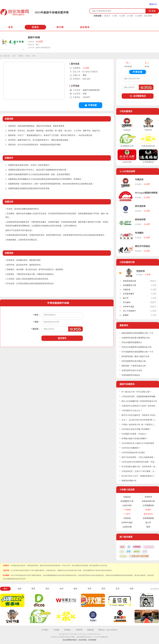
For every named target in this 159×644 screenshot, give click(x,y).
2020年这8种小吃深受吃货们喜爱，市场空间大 (139, 462)
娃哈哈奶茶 (140, 219)
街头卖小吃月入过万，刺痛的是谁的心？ (138, 476)
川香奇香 (127, 518)
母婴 (132, 589)
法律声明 (79, 630)
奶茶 (129, 552)
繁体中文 (153, 4)
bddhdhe (123, 556)
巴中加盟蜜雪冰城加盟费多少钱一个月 (137, 352)
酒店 (122, 547)
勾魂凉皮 (139, 179)
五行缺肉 (127, 302)
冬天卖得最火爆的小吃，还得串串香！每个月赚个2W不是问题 (139, 467)
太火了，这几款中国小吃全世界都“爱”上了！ (139, 420)
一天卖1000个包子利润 (139, 556)
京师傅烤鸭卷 (148, 518)
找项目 (35, 27)
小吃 (34, 56)
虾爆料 (126, 315)
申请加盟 (91, 105)
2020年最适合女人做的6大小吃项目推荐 (138, 443)
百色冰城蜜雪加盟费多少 (132, 342)
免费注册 (90, 630)
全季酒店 (137, 547)
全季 (145, 552)
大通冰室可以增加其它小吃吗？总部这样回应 (139, 406)
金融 (19, 589)
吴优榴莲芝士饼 (129, 285)
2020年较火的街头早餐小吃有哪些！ (136, 429)
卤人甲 (126, 298)
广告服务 (56, 630)
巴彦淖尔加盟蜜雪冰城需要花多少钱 (136, 347)
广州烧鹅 (127, 510)
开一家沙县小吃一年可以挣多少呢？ (136, 392)
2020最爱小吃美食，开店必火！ (135, 434)
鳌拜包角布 (148, 514)
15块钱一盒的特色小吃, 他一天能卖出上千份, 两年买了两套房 (139, 425)
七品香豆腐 (127, 527)
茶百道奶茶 (140, 206)
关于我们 (45, 630)
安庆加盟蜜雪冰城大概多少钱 (134, 361)
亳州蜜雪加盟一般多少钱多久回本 (135, 356)
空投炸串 (141, 271)
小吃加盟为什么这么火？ (132, 411)
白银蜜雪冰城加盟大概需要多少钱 (135, 338)
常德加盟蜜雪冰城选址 (131, 375)
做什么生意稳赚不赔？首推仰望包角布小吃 (139, 401)
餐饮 (28, 56)
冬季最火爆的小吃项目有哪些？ (135, 439)
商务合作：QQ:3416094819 (108, 630)
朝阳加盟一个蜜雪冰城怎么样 (134, 366)
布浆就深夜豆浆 (129, 281)
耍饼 (148, 527)
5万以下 (107, 16)
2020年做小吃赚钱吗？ (131, 448)
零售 (90, 589)
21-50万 (130, 16)
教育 (33, 589)
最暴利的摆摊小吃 (129, 481)
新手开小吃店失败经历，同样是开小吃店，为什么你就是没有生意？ (139, 415)
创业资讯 (85, 27)
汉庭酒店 (149, 547)
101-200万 (148, 16)
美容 (118, 589)
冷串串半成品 (129, 307)
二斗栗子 (127, 514)
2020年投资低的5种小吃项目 (133, 453)
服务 (75, 589)
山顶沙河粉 (127, 505)
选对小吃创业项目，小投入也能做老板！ (138, 457)
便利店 (137, 552)
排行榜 (60, 27)
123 (122, 552)
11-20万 (122, 16)
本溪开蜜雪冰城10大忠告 (132, 370)
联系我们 (68, 630)
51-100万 (139, 16)
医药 (104, 589)
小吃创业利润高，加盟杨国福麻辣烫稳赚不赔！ (139, 397)
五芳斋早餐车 (129, 294)
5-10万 (115, 16)
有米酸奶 (139, 233)
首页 (11, 27)
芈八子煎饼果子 (129, 311)
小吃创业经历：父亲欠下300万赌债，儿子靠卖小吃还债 (139, 471)
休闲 (61, 589)
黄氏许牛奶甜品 (142, 246)
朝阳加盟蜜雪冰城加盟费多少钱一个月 (137, 333)
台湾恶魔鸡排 (148, 505)
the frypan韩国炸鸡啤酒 (146, 193)
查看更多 (156, 589)
